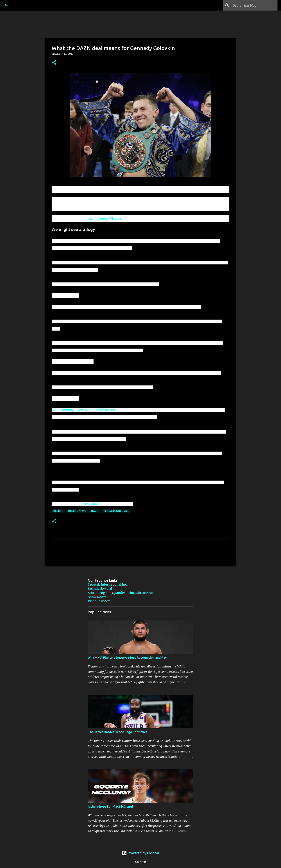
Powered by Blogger (140, 853)
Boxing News (77, 511)
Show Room (97, 597)
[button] (54, 63)
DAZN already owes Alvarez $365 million (83, 410)
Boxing (58, 511)
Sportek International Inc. (108, 584)
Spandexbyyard (100, 589)
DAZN (95, 511)
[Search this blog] (254, 5)
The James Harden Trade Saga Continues (117, 732)
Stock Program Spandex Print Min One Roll (121, 593)
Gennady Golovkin (116, 511)
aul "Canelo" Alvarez (105, 218)
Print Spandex (99, 601)
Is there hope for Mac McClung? (111, 807)
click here (91, 504)
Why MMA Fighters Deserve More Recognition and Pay (127, 658)
